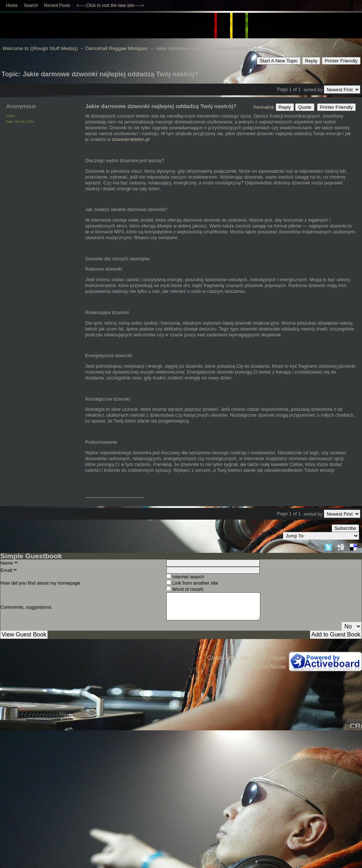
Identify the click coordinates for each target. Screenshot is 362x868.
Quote (305, 107)
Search (31, 5)
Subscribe (345, 528)
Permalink (264, 107)
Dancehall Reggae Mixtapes (117, 48)
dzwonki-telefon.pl (131, 139)
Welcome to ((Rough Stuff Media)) (40, 48)
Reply (311, 61)
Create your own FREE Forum (247, 658)
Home (12, 5)
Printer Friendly (341, 61)
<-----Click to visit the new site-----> (110, 5)
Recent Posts (57, 5)
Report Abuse (268, 667)
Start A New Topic (279, 61)
